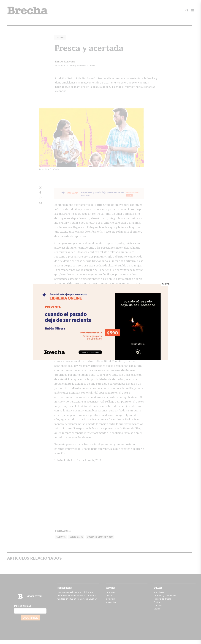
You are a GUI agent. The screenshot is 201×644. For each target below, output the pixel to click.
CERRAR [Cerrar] (166, 284)
